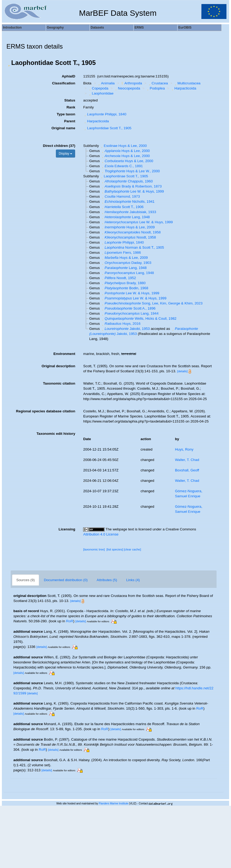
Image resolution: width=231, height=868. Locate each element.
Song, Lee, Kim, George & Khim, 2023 (152, 303)
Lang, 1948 (125, 217)
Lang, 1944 (130, 313)
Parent (70, 121)
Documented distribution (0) (66, 580)
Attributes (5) (107, 580)
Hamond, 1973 (120, 196)
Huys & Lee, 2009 (128, 227)
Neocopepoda (127, 88)
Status (70, 100)
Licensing (67, 529)
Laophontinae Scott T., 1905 (124, 176)
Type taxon (66, 114)
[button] (9, 63)
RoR (70, 621)
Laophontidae (101, 93)
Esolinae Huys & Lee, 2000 (123, 146)
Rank (71, 107)
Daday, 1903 (126, 263)
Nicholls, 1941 (128, 202)
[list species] (115, 549)
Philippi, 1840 (105, 114)
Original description (58, 366)
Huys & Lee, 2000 (125, 151)
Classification (64, 83)
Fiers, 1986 (121, 253)
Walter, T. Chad (187, 460)
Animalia (106, 83)
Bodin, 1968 (125, 288)
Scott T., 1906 (122, 207)
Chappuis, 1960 (127, 181)
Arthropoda (131, 83)
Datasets (97, 28)
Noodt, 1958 (131, 232)
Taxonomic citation (59, 383)
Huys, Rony (184, 449)
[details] (182, 371)
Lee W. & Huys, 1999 (132, 191)
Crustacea (158, 83)
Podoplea (155, 88)
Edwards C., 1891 (122, 166)
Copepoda (98, 88)
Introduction (12, 28)
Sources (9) (26, 580)
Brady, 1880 (123, 283)
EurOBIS (185, 28)
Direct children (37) (59, 146)
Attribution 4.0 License (101, 534)
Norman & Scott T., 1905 (132, 247)
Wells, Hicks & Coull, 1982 (139, 318)
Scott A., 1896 (128, 308)
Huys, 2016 (121, 324)
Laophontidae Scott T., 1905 (107, 128)
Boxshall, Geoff (187, 470)
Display (66, 154)
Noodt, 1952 (118, 278)
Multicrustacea (187, 83)
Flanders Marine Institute (114, 804)
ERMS (139, 28)
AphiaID (68, 76)
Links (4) (133, 580)
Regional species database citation (46, 411)
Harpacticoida (183, 88)
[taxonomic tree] (94, 549)
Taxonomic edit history (56, 434)
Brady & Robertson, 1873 (131, 186)
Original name (63, 128)
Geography (55, 28)
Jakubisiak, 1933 (128, 212)
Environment (64, 354)
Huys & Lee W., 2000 (130, 171)
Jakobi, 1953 (125, 329)
